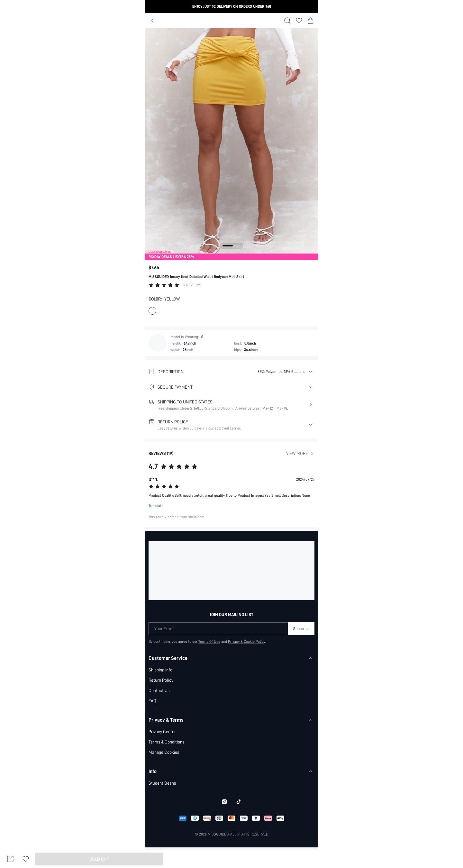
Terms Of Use (209, 642)
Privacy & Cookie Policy (247, 642)
